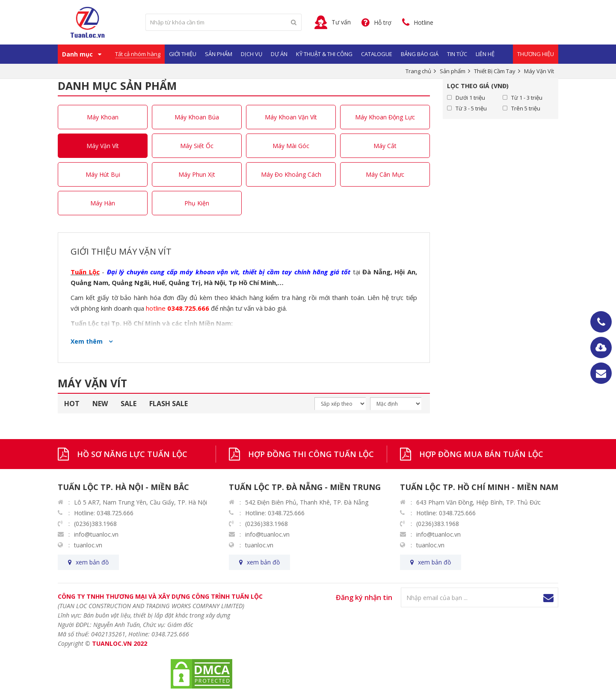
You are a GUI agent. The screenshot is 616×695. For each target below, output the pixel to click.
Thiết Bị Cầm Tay (495, 71)
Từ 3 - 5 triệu (471, 108)
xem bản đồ (92, 562)
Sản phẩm (219, 54)
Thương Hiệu (536, 54)
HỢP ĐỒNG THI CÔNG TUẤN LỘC (311, 454)
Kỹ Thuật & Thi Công (324, 54)
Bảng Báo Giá (420, 54)
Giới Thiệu (183, 54)
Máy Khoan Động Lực (385, 117)
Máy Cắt (385, 146)
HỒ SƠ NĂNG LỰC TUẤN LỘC (132, 454)
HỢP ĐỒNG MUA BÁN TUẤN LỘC (481, 454)
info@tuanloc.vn (96, 534)
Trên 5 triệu (526, 108)
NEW (100, 404)
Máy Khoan (103, 117)
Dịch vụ (252, 54)
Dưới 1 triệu (470, 98)
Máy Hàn (103, 203)
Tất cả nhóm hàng (138, 54)
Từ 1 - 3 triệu (527, 98)
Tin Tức (457, 54)
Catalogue (377, 54)
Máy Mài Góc (291, 146)
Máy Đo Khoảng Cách (291, 174)
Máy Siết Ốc (197, 146)
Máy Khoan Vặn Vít (291, 117)
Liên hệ (485, 54)
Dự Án (279, 54)
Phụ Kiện (197, 203)
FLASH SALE (169, 404)
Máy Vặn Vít (103, 146)
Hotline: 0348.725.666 (104, 513)
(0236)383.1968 (95, 524)
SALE (129, 404)
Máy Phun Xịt (197, 174)
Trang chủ (418, 71)
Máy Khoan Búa (197, 117)
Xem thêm (87, 341)
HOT (72, 404)
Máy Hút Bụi (103, 174)
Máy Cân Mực (385, 174)
